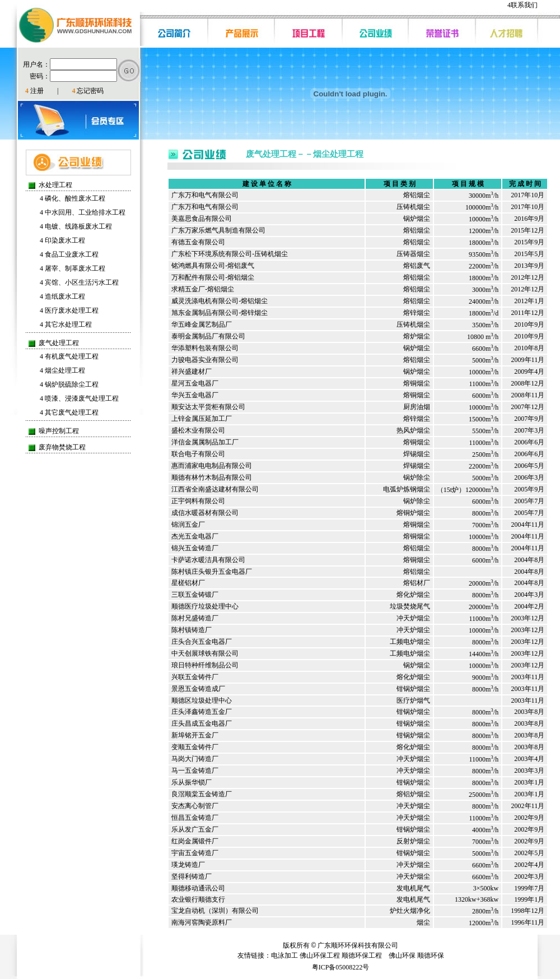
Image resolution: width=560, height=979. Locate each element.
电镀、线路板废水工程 (76, 226)
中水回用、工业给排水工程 (83, 212)
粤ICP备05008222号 (341, 967)
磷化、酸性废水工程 (73, 198)
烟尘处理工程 (62, 370)
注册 (34, 91)
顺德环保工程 (362, 955)
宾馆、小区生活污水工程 (79, 282)
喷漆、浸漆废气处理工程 (79, 398)
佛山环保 (402, 955)
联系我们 (522, 5)
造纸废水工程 (62, 296)
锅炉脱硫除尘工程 (69, 384)
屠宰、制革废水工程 (73, 268)
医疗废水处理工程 (69, 310)
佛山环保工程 (320, 955)
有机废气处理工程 (69, 356)
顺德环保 (431, 955)
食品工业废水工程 (69, 254)
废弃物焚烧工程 (62, 447)
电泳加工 (284, 955)
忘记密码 (88, 91)
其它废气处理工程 (69, 412)
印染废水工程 (62, 240)
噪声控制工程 (59, 431)
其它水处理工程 (66, 324)
